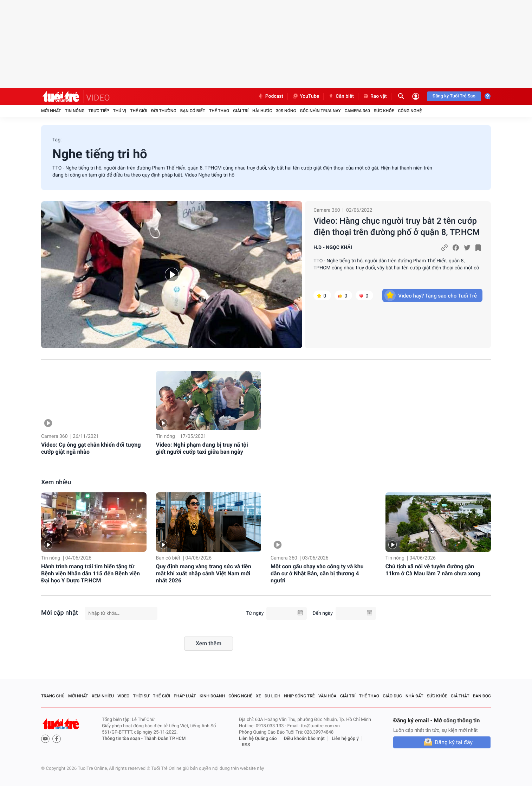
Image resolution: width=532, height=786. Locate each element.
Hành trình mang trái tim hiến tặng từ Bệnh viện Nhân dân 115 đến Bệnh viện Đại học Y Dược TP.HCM (90, 573)
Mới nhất (51, 111)
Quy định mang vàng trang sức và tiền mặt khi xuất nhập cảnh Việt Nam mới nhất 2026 (204, 573)
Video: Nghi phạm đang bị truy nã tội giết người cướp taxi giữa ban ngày (202, 448)
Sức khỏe (384, 111)
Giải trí (241, 111)
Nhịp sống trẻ (299, 696)
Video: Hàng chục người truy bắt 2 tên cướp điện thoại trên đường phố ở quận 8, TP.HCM (397, 226)
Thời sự (141, 696)
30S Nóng (286, 111)
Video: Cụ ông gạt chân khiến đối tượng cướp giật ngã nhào (91, 448)
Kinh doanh (212, 696)
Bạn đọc (482, 696)
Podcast (271, 96)
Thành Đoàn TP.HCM (165, 739)
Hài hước (262, 111)
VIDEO (98, 98)
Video (123, 696)
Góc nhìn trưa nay (320, 111)
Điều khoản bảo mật (304, 739)
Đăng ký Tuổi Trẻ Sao (454, 96)
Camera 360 (357, 111)
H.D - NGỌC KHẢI (333, 248)
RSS (246, 745)
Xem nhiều (56, 482)
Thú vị (119, 111)
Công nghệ (410, 111)
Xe (258, 696)
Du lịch (273, 696)
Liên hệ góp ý (345, 739)
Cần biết (341, 96)
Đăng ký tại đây (454, 742)
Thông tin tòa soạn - (123, 739)
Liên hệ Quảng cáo (258, 739)
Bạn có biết (193, 111)
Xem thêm (209, 643)
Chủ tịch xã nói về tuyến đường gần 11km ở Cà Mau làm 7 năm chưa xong (433, 570)
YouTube (306, 96)
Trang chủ (53, 696)
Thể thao (219, 111)
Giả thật (460, 696)
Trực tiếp (99, 111)
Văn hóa (327, 696)
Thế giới (139, 111)
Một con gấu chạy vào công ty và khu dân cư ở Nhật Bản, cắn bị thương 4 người (317, 573)
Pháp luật (185, 696)
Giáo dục (392, 696)
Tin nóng (75, 111)
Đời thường (164, 111)
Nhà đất (414, 696)
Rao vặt (375, 96)
